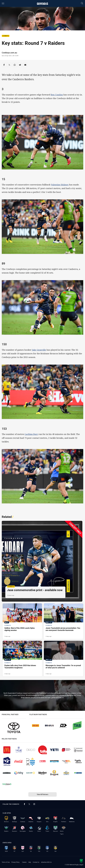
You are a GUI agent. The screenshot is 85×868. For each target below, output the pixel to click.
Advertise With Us (46, 862)
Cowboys (6, 36)
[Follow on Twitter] (29, 804)
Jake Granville (39, 350)
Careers (24, 862)
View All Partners (43, 794)
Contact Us (36, 862)
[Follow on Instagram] (34, 804)
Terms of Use (6, 862)
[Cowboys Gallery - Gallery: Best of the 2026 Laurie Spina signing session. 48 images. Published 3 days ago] (22, 621)
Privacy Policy (15, 862)
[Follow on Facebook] (24, 804)
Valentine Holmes (60, 185)
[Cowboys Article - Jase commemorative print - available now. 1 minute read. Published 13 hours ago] (42, 561)
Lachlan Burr (31, 434)
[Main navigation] (3, 3)
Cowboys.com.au (9, 53)
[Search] (82, 3)
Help (30, 862)
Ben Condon (57, 95)
